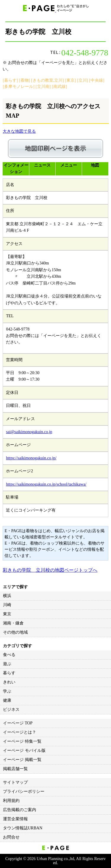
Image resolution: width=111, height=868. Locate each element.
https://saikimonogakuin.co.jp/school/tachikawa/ (46, 484)
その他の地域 (15, 632)
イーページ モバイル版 (24, 751)
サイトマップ (15, 782)
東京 (7, 614)
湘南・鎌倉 (13, 623)
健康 (7, 700)
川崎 (7, 605)
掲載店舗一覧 (15, 769)
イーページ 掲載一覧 (22, 760)
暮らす (9, 673)
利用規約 (11, 801)
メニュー (69, 165)
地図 (95, 165)
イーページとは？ (20, 732)
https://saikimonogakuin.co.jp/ (31, 458)
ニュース (42, 165)
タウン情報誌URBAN (23, 828)
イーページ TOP (18, 723)
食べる (9, 655)
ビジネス (11, 710)
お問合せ (11, 837)
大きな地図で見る (19, 131)
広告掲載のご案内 (20, 810)
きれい (9, 682)
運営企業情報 (15, 819)
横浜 (7, 596)
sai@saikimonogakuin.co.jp (29, 432)
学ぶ (7, 691)
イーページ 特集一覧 (22, 741)
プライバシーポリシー (24, 791)
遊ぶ (7, 664)
